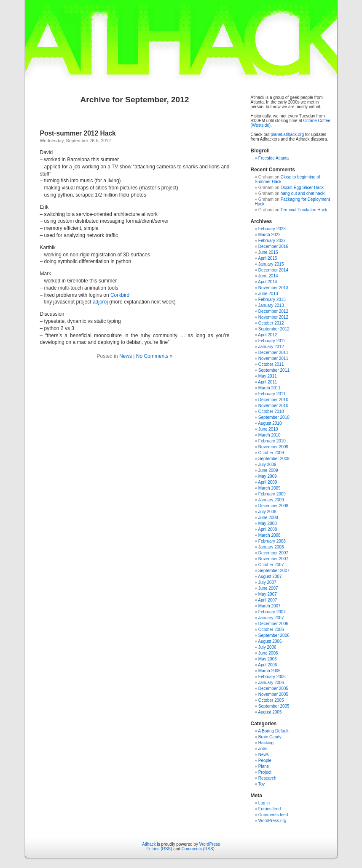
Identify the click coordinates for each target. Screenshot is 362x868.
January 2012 (271, 347)
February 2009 (272, 494)
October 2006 (271, 630)
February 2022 (272, 241)
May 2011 (268, 376)
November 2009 (273, 447)
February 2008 (272, 541)
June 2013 (268, 294)
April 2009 (267, 482)
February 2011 (272, 394)
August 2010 (270, 423)
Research (267, 778)
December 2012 (273, 311)
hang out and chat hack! (303, 193)
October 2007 (271, 565)
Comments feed (273, 815)
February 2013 (272, 300)
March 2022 (269, 235)
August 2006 (270, 641)
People (265, 760)
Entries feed (269, 809)
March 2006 (269, 671)
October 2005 (271, 700)
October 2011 (271, 364)
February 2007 (272, 612)
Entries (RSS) (159, 849)
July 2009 (267, 465)
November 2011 (273, 358)
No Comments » (154, 356)
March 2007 (269, 606)
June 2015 (268, 252)
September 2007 (274, 571)
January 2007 (271, 618)
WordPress (210, 844)
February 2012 (272, 341)
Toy (262, 784)
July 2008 (267, 512)
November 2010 (273, 406)
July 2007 (267, 582)
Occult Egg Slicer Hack (302, 188)
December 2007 (273, 553)
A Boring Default (273, 731)
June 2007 (268, 588)
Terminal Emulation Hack (304, 210)
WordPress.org (272, 821)
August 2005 (270, 712)
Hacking (266, 743)
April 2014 (267, 282)
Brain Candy (270, 737)
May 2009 (268, 476)
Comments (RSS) (198, 849)
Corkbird (120, 295)
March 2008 (269, 535)
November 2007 (273, 559)
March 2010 (269, 435)
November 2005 (273, 694)
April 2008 (267, 529)
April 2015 (267, 258)
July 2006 (267, 647)
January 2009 (271, 500)
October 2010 (271, 411)
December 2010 (273, 400)
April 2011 (267, 382)
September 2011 (274, 370)
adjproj (100, 302)
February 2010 (272, 441)
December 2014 (273, 270)
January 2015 (271, 264)
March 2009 (269, 488)
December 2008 (273, 506)
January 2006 (271, 683)
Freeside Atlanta (274, 158)
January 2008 (271, 547)
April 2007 (267, 600)
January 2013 (271, 305)
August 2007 (270, 576)
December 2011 (273, 353)
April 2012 (267, 335)
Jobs (263, 749)
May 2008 (268, 523)
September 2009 (274, 459)
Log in (264, 803)
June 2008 (268, 518)
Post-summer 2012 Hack (78, 133)
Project (265, 772)
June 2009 (268, 470)
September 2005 (274, 706)
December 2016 (273, 246)
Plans (264, 766)
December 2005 (273, 688)
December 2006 (273, 624)
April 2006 (267, 665)
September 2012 (274, 329)
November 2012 (273, 317)
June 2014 (268, 276)
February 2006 (272, 677)
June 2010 (268, 429)
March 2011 (269, 388)
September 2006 (274, 635)
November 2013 (273, 288)
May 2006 (268, 659)
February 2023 (272, 229)
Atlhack (149, 844)
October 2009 (271, 453)
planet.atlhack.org (287, 134)
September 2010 (274, 417)
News (126, 356)
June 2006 (268, 653)
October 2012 (271, 323)
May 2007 (268, 594)
